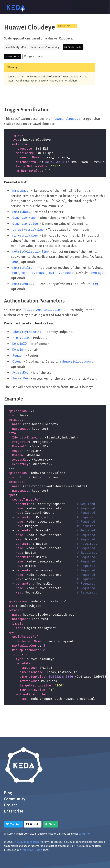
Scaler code (75, 47)
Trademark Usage (32, 850)
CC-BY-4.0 (84, 834)
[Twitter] (13, 824)
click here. (72, 80)
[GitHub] (33, 824)
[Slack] (50, 824)
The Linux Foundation (26, 842)
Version (13, 56)
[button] (103, 7)
